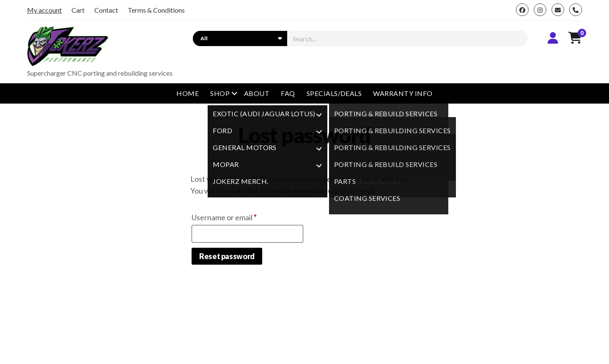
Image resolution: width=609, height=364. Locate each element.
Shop (220, 93)
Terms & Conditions (156, 10)
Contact (106, 10)
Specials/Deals (334, 93)
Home (188, 93)
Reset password (227, 256)
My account (44, 10)
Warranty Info (403, 93)
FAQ (288, 93)
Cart (78, 10)
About (257, 93)
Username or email (239, 216)
